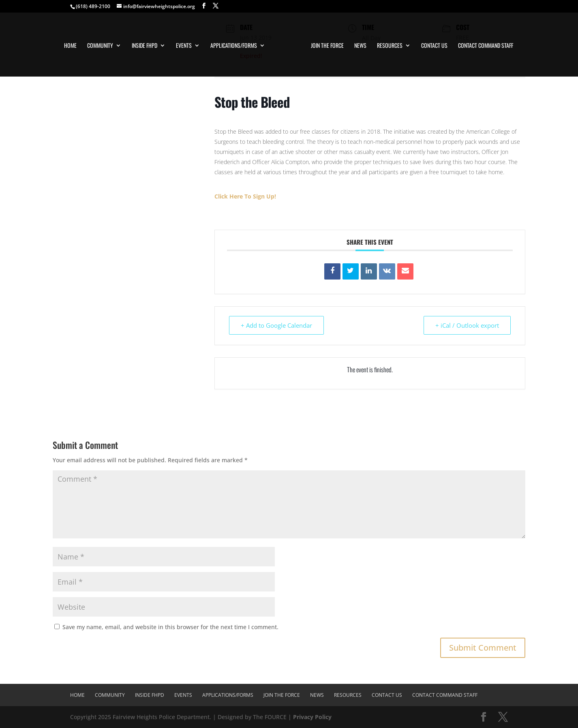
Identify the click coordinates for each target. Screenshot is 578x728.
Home (70, 46)
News (360, 46)
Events (184, 46)
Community (100, 46)
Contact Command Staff (486, 46)
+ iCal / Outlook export (467, 325)
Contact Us (434, 46)
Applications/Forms (234, 46)
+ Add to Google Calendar (276, 325)
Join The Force (327, 46)
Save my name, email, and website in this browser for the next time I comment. (170, 627)
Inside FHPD (144, 46)
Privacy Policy (312, 717)
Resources (390, 46)
